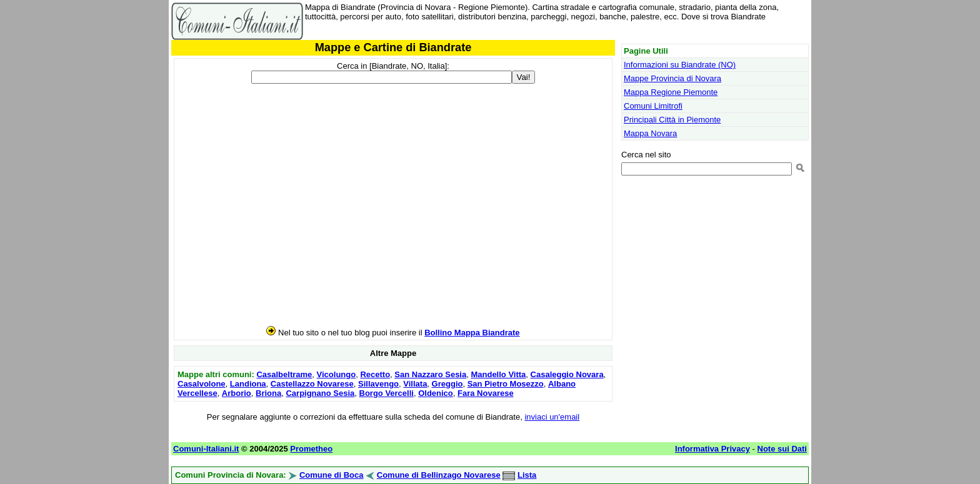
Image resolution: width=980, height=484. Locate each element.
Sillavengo (378, 384)
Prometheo (311, 449)
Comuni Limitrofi (653, 106)
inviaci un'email (552, 417)
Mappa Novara (650, 133)
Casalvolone (202, 384)
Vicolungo (337, 374)
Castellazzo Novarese (312, 384)
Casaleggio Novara (567, 374)
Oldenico (436, 393)
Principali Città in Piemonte (672, 120)
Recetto (375, 374)
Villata (415, 384)
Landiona (248, 384)
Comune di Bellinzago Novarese (439, 475)
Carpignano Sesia (320, 393)
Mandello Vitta (498, 374)
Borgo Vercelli (387, 393)
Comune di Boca (332, 475)
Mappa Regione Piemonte (671, 92)
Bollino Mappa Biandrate (472, 333)
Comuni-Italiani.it (206, 449)
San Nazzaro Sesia (430, 374)
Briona (268, 393)
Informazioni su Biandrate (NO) (680, 65)
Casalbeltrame (284, 374)
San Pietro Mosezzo (506, 384)
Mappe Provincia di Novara (672, 78)
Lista (527, 475)
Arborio (237, 393)
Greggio (447, 384)
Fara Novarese (486, 393)
